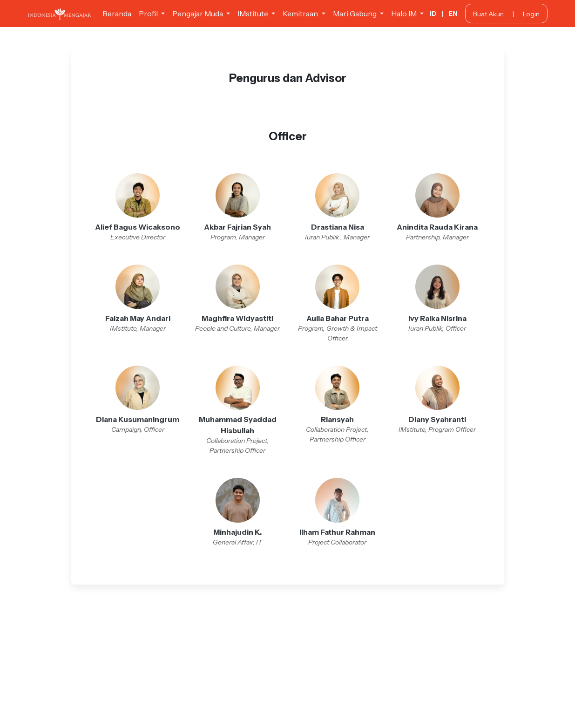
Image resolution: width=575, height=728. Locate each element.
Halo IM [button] (405, 14)
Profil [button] (149, 14)
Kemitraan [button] (301, 14)
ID (433, 14)
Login (531, 14)
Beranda (117, 14)
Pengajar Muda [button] (198, 14)
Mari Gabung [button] (355, 14)
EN (453, 14)
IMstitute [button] (254, 14)
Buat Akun (488, 14)
